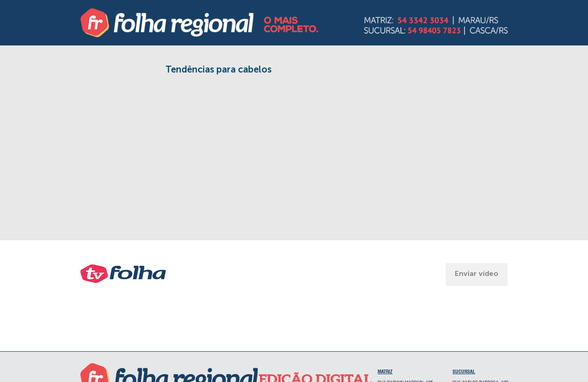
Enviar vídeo (477, 273)
